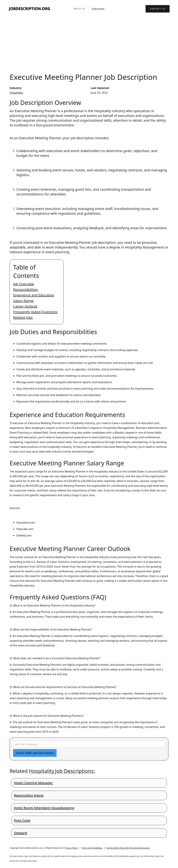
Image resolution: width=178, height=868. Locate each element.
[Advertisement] (89, 45)
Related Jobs (23, 317)
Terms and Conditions (92, 848)
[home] (30, 9)
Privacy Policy (71, 848)
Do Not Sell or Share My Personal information (128, 848)
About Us (79, 9)
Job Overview (23, 284)
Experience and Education (34, 295)
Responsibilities (26, 290)
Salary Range (23, 301)
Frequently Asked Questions (35, 312)
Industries (98, 9)
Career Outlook (25, 306)
